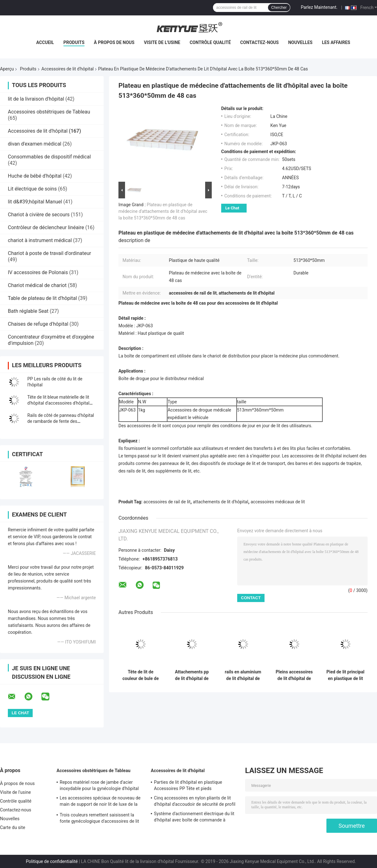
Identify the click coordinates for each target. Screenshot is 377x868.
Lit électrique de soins (32, 189)
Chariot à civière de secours (39, 215)
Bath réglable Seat (28, 311)
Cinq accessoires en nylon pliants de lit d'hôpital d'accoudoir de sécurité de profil (195, 801)
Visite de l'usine (162, 42)
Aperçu (7, 69)
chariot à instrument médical (40, 240)
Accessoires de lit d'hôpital (68, 69)
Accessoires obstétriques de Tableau (49, 112)
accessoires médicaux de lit (278, 502)
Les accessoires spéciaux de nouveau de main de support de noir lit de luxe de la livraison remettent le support (100, 802)
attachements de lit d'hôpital (221, 502)
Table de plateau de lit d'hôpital (42, 298)
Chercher (279, 8)
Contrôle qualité (210, 42)
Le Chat (232, 208)
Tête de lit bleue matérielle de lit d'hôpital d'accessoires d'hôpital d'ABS (58, 403)
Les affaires (336, 42)
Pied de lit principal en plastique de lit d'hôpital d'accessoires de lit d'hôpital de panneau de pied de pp (345, 675)
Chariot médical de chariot (37, 285)
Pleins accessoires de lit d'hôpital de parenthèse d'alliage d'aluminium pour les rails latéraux (294, 675)
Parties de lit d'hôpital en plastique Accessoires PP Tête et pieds (188, 785)
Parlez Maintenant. (319, 7)
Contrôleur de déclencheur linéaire (46, 227)
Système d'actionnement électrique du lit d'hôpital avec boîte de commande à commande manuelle (194, 818)
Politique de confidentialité (52, 861)
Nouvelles (300, 42)
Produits (74, 42)
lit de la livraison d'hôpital (36, 99)
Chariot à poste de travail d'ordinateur (49, 253)
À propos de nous (114, 42)
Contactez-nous (260, 42)
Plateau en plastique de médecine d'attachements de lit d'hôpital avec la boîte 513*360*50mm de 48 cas (163, 211)
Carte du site (13, 827)
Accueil (45, 42)
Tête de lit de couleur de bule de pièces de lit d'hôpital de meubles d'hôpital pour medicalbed (141, 675)
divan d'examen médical (35, 144)
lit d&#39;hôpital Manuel (35, 202)
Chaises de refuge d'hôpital (38, 324)
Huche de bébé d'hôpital (35, 176)
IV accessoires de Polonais (38, 272)
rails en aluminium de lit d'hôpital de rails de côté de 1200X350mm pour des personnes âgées (243, 675)
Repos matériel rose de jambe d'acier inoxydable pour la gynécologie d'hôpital (99, 785)
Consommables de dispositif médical (49, 157)
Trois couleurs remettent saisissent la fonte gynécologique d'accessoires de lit (99, 818)
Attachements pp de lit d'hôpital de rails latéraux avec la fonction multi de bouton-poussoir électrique (192, 675)
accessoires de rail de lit (167, 502)
